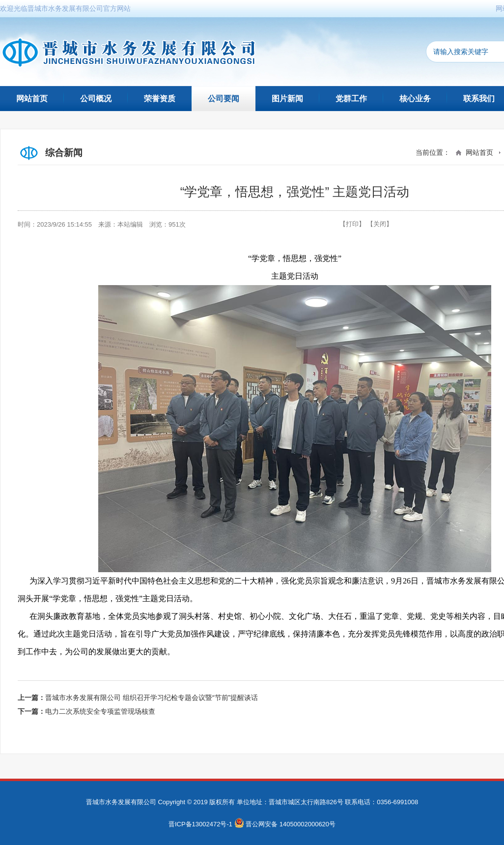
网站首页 (32, 99)
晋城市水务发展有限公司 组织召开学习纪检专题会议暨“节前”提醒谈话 (152, 698)
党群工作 (351, 99)
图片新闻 (287, 99)
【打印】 (352, 224)
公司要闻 (224, 99)
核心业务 (415, 99)
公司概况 (96, 99)
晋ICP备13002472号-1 (200, 824)
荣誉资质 (160, 99)
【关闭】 (380, 224)
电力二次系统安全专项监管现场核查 (100, 711)
